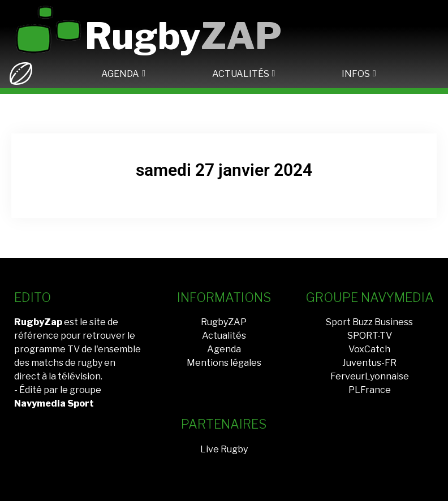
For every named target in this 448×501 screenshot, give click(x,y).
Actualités (224, 336)
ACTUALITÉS (241, 74)
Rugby (183, 36)
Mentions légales (224, 363)
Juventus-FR (369, 363)
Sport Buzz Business (369, 322)
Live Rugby (224, 449)
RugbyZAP (224, 322)
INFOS (356, 74)
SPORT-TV (370, 336)
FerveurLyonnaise (370, 376)
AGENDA (120, 74)
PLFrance (370, 390)
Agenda (224, 349)
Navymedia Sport (54, 403)
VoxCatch (369, 349)
